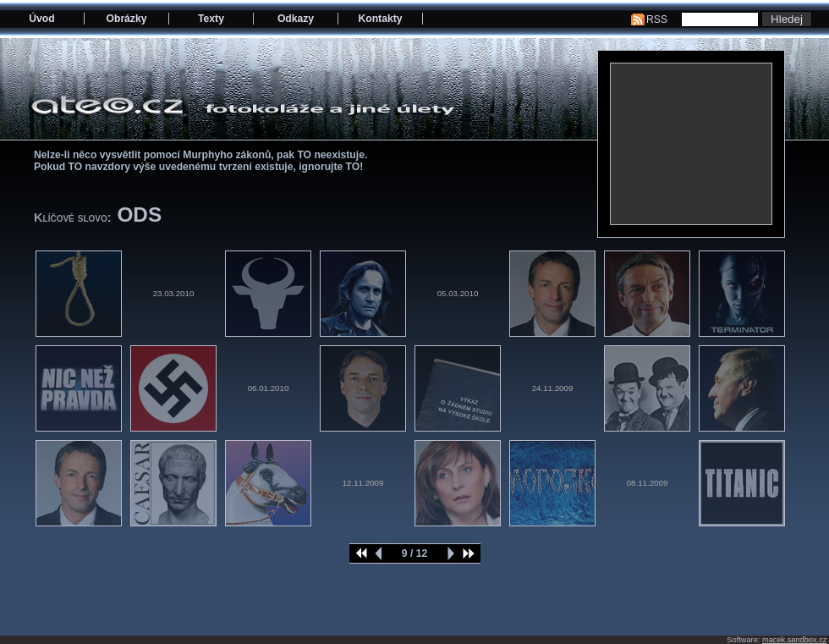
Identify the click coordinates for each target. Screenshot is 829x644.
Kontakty (380, 19)
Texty (211, 19)
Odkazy (296, 19)
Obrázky (127, 19)
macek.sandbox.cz (794, 640)
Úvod (41, 19)
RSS (657, 19)
